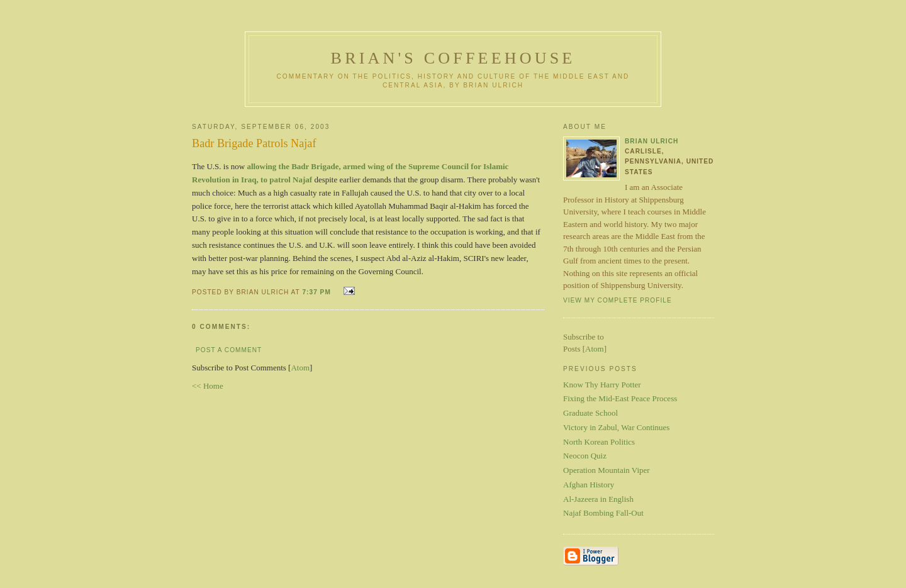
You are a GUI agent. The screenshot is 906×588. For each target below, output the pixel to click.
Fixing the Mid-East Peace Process (620, 398)
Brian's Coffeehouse (453, 58)
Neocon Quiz (585, 456)
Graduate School (590, 413)
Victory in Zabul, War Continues (616, 427)
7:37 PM (317, 292)
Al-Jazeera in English (598, 499)
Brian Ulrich (652, 141)
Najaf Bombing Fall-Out (603, 513)
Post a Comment (229, 350)
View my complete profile (618, 300)
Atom (300, 368)
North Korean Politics (599, 442)
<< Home (208, 386)
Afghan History (589, 485)
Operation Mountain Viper (607, 470)
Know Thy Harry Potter (602, 385)
